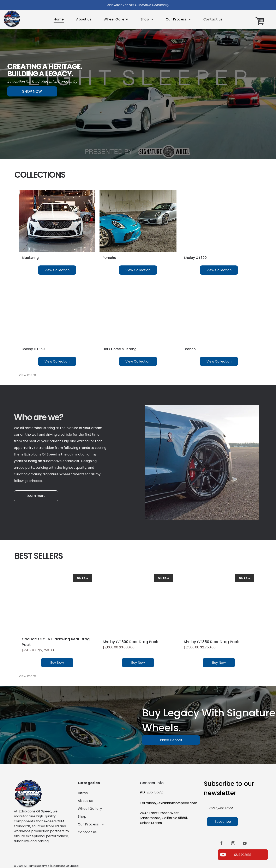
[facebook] (221, 844)
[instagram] (233, 844)
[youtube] (245, 844)
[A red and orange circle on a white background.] (50, 854)
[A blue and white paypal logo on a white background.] (22, 854)
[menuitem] (59, 19)
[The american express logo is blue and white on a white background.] (64, 854)
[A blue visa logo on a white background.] (36, 854)
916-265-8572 (151, 792)
